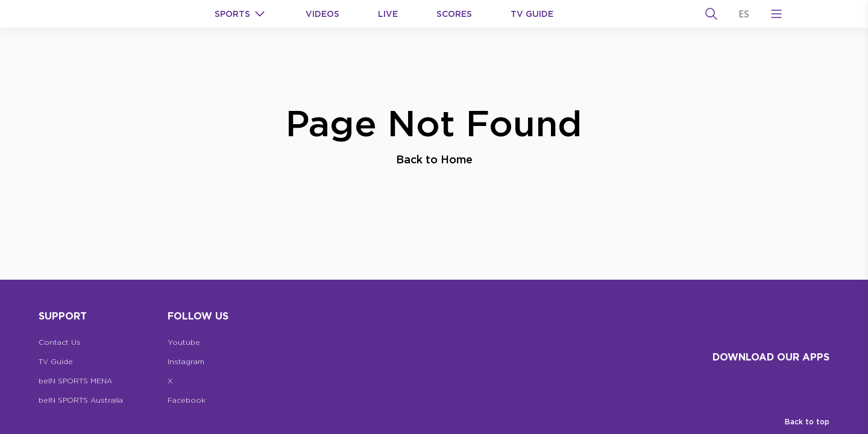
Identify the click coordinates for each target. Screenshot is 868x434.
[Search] (711, 14)
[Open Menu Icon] (776, 14)
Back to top (807, 422)
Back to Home (434, 159)
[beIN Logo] (128, 14)
